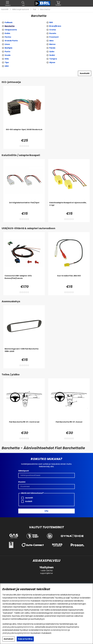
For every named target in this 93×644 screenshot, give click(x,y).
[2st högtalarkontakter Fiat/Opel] (24, 206)
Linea (7, 44)
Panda (52, 48)
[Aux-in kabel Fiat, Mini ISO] (69, 279)
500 (51, 22)
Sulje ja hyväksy (25, 639)
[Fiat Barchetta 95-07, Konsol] (69, 426)
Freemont (54, 37)
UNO (7, 66)
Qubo (52, 52)
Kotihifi (27, 501)
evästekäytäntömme (20, 601)
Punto (8, 52)
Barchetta (45, 9)
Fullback (9, 22)
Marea (52, 44)
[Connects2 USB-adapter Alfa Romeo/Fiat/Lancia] (24, 279)
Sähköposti (24, 471)
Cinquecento (11, 30)
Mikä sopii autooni (21, 9)
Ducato (53, 33)
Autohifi (5, 9)
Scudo (8, 55)
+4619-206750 (47, 571)
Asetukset (9, 639)
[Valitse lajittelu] (85, 73)
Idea (51, 41)
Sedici (52, 55)
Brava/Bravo (55, 26)
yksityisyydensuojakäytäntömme (18, 627)
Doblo (7, 33)
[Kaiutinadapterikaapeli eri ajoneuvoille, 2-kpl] (69, 206)
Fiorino (8, 37)
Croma (52, 30)
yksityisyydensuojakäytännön (16, 633)
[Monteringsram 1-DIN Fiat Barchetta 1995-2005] (24, 352)
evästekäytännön (59, 630)
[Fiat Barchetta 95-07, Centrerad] (24, 426)
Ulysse (52, 62)
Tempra (53, 59)
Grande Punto (11, 41)
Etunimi (22, 482)
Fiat (35, 9)
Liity (46, 511)
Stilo (7, 59)
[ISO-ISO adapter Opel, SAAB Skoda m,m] (24, 133)
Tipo (7, 62)
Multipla (8, 48)
